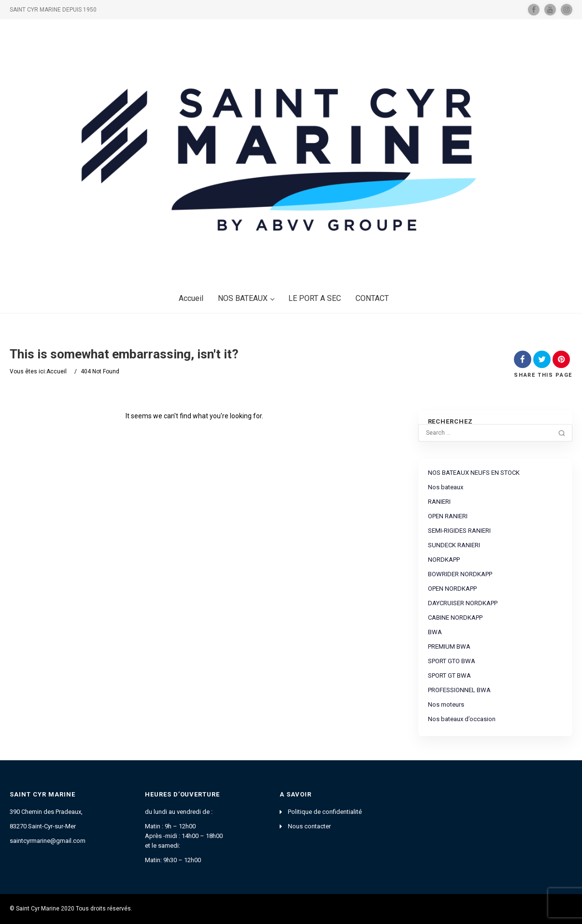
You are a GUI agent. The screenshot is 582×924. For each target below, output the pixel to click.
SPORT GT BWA (449, 675)
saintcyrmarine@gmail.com (48, 841)
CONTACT (372, 298)
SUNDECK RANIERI (454, 545)
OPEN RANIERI (448, 516)
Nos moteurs (446, 704)
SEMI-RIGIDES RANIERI (459, 531)
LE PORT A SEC (315, 298)
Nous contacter (309, 826)
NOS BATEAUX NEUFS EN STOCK (474, 473)
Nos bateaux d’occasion (462, 719)
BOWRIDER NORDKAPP (460, 574)
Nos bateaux (446, 487)
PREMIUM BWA (449, 647)
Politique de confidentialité (325, 812)
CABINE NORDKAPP (455, 618)
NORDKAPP (444, 560)
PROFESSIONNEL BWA (459, 690)
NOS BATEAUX (246, 298)
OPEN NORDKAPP (452, 589)
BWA (435, 632)
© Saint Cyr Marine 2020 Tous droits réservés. (71, 909)
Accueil (191, 298)
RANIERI (439, 502)
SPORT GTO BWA (452, 661)
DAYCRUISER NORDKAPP (463, 603)
